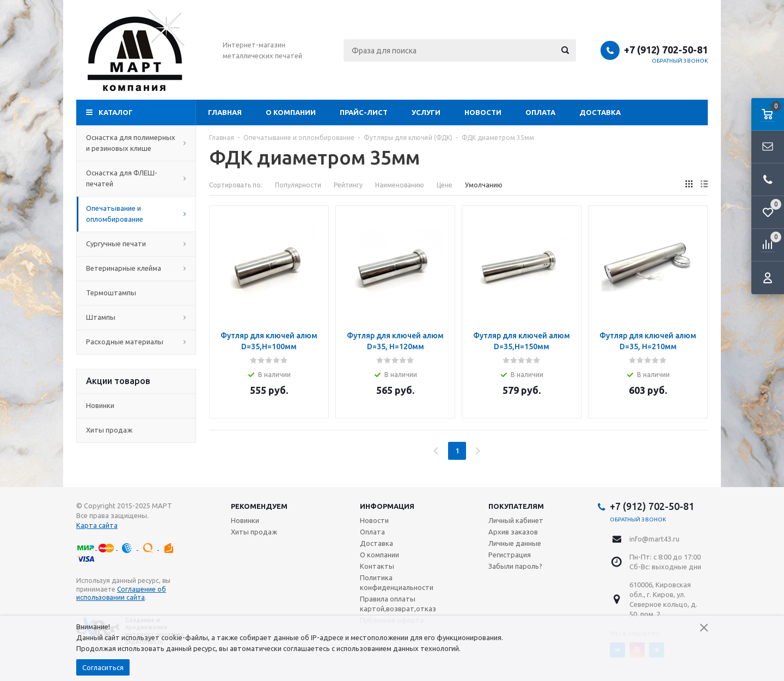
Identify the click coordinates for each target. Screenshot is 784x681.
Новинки (100, 405)
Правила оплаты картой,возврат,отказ (398, 604)
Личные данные (515, 543)
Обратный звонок (680, 61)
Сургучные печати (136, 244)
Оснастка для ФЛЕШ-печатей (136, 178)
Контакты (377, 566)
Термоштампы (136, 293)
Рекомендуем (259, 506)
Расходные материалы (136, 342)
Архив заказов (513, 532)
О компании (291, 112)
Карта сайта (97, 525)
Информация (387, 506)
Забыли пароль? (515, 566)
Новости (483, 112)
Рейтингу (348, 185)
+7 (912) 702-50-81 (666, 50)
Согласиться (103, 667)
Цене (445, 185)
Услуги (426, 112)
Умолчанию (484, 185)
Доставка (600, 112)
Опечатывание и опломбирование (136, 214)
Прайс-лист (364, 112)
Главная (225, 112)
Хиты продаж (109, 430)
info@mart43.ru (654, 539)
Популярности (298, 185)
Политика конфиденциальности (397, 582)
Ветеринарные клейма (136, 268)
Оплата (540, 112)
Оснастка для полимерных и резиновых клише (136, 143)
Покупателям (516, 506)
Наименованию (400, 185)
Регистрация (510, 555)
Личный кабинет (516, 520)
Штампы (136, 317)
